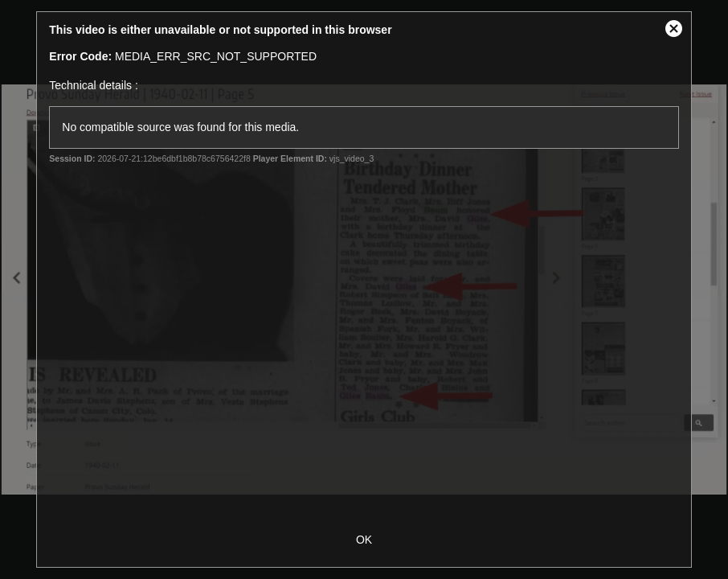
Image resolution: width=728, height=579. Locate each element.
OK (364, 540)
